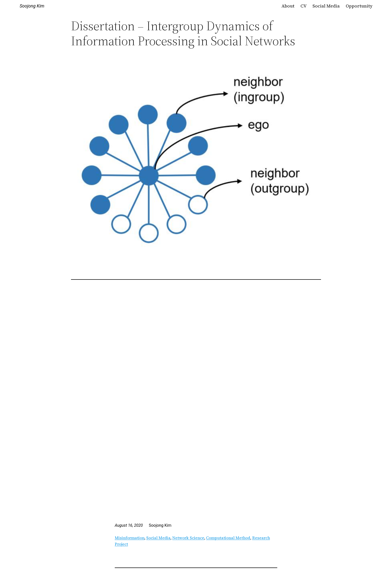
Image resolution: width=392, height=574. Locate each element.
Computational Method (228, 538)
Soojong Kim (32, 6)
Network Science (188, 538)
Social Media (158, 538)
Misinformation (130, 538)
